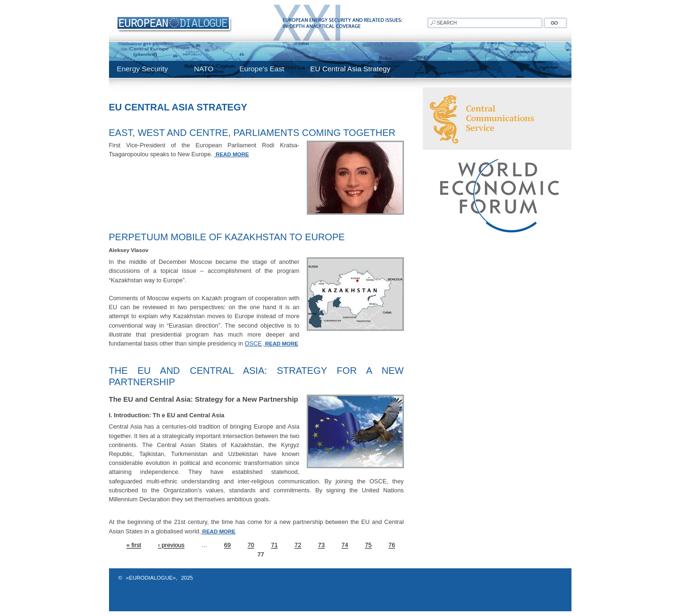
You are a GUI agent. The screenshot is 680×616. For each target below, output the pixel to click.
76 (392, 545)
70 (251, 545)
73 (321, 545)
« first (134, 545)
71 (274, 545)
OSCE (253, 343)
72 (298, 545)
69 (227, 545)
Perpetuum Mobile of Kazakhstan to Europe (227, 237)
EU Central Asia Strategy (350, 69)
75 (368, 545)
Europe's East (262, 69)
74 (345, 545)
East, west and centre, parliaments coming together (252, 133)
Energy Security (143, 69)
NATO (204, 69)
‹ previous (171, 545)
